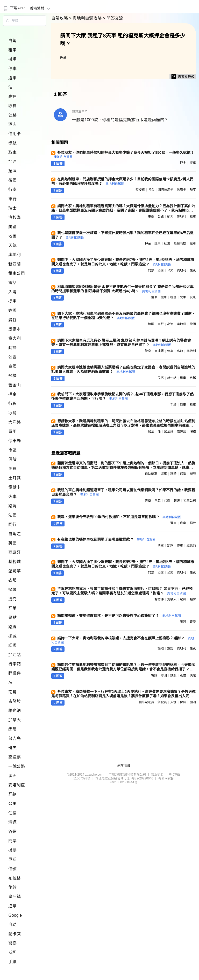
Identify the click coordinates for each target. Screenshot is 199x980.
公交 (170, 270)
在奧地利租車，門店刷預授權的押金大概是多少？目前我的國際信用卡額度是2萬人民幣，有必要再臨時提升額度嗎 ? (122, 181)
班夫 (12, 748)
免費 (12, 469)
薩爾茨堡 (180, 243)
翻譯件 (15, 673)
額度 (193, 190)
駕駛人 (172, 599)
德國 (12, 180)
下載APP (14, 8)
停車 (12, 69)
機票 (12, 850)
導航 (12, 143)
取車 (12, 152)
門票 (12, 841)
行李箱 (15, 664)
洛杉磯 (15, 217)
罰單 (12, 608)
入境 (12, 292)
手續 (12, 962)
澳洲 (12, 776)
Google (15, 915)
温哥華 (15, 571)
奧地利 (15, 255)
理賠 (173, 474)
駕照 (12, 171)
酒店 (12, 124)
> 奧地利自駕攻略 (86, 18)
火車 (12, 497)
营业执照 (157, 775)
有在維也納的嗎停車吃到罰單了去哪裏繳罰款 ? (106, 539)
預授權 (140, 190)
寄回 (164, 675)
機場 (12, 59)
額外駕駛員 (146, 702)
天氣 (12, 245)
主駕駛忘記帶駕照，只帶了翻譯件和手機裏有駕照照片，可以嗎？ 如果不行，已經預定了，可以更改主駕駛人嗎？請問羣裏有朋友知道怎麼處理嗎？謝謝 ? (122, 591)
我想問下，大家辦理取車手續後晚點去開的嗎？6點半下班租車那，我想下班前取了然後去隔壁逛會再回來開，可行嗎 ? (122, 396)
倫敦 (12, 887)
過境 (12, 590)
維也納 (15, 711)
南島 (12, 692)
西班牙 (15, 552)
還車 (12, 78)
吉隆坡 (15, 701)
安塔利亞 (17, 785)
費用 (12, 431)
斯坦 (12, 952)
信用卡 (15, 134)
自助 (12, 925)
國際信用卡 (166, 190)
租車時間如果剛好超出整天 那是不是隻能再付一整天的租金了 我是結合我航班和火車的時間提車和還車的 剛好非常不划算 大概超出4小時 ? (122, 289)
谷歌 (12, 832)
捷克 (12, 599)
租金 (173, 297)
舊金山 (15, 385)
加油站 (15, 655)
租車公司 (17, 273)
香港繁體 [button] (41, 8)
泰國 (12, 366)
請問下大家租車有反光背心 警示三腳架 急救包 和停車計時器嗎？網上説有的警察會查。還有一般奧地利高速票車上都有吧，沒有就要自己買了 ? (121, 343)
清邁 (12, 822)
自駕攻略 (60, 18)
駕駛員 (162, 702)
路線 (12, 627)
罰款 (12, 794)
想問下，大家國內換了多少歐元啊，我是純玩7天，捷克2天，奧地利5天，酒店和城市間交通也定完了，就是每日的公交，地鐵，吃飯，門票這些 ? (123, 262)
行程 (12, 404)
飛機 (12, 376)
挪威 (12, 636)
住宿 (12, 813)
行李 (12, 190)
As (11, 683)
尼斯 (12, 859)
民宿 (161, 378)
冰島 (12, 413)
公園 (12, 357)
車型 (151, 217)
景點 (12, 618)
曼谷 (12, 320)
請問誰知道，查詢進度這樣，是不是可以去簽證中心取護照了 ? (119, 616)
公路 (12, 115)
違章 (12, 906)
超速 (177, 501)
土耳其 (15, 478)
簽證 (12, 311)
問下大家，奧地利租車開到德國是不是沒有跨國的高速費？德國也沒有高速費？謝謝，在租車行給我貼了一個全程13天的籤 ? (123, 316)
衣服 (12, 580)
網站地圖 (124, 765)
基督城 (15, 562)
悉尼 (12, 729)
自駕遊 (15, 534)
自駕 (12, 41)
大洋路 (15, 422)
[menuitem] (14, 6)
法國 (12, 515)
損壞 (193, 474)
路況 (12, 506)
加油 (12, 162)
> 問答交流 (113, 18)
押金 (12, 394)
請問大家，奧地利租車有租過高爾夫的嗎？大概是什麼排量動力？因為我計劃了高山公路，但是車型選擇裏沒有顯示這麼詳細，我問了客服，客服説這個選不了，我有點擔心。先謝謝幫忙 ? (123, 210)
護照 (183, 622)
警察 (12, 943)
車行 (12, 199)
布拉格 (15, 878)
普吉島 (15, 738)
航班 (193, 297)
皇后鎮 (15, 897)
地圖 (12, 236)
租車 (12, 50)
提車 (12, 301)
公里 (12, 804)
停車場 (15, 441)
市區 (12, 450)
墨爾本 (15, 329)
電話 (12, 283)
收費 (12, 106)
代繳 (167, 501)
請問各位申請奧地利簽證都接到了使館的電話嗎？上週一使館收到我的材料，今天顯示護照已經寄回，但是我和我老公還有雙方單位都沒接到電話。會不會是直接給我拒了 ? (123, 669)
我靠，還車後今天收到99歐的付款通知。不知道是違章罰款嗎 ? (119, 517)
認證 (12, 645)
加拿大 (15, 720)
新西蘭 (15, 264)
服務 (193, 432)
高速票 (15, 757)
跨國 (151, 324)
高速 (12, 97)
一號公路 (17, 766)
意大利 (15, 338)
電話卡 (15, 487)
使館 (193, 675)
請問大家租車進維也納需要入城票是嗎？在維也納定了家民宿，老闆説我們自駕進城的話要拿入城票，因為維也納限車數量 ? (123, 369)
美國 (12, 227)
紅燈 (167, 243)
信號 (12, 869)
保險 (12, 459)
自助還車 (151, 474)
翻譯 (12, 348)
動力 (170, 217)
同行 (12, 525)
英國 (12, 543)
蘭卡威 (15, 934)
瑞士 (12, 208)
